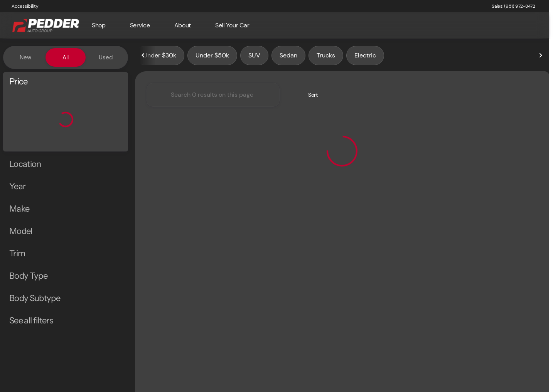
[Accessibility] (22, 6)
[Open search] (531, 25)
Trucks (326, 57)
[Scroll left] (143, 57)
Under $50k (212, 57)
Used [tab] (106, 57)
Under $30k (160, 57)
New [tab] (25, 57)
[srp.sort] (309, 97)
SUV (254, 57)
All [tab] (66, 57)
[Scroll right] (541, 57)
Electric (365, 57)
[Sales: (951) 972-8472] (513, 6)
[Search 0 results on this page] (213, 97)
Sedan (288, 57)
